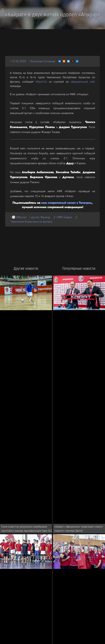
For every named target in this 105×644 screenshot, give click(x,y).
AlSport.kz (41, 82)
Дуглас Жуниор (41, 217)
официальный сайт (83, 82)
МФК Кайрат (64, 217)
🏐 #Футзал (19, 217)
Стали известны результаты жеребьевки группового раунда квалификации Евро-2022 (27, 529)
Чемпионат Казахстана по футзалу (31, 222)
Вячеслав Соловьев (43, 61)
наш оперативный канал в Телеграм (66, 203)
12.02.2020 (19, 61)
